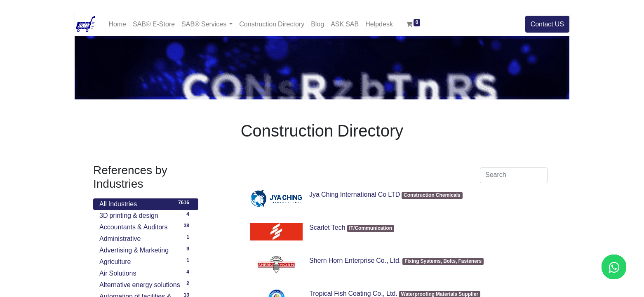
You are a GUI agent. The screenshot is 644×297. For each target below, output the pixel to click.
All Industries (146, 203)
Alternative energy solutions (146, 284)
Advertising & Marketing (146, 249)
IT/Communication (370, 228)
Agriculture (146, 261)
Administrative (146, 238)
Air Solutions (146, 272)
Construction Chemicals (432, 195)
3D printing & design (146, 214)
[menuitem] (117, 24)
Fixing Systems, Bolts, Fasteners (443, 261)
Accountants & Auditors (146, 226)
